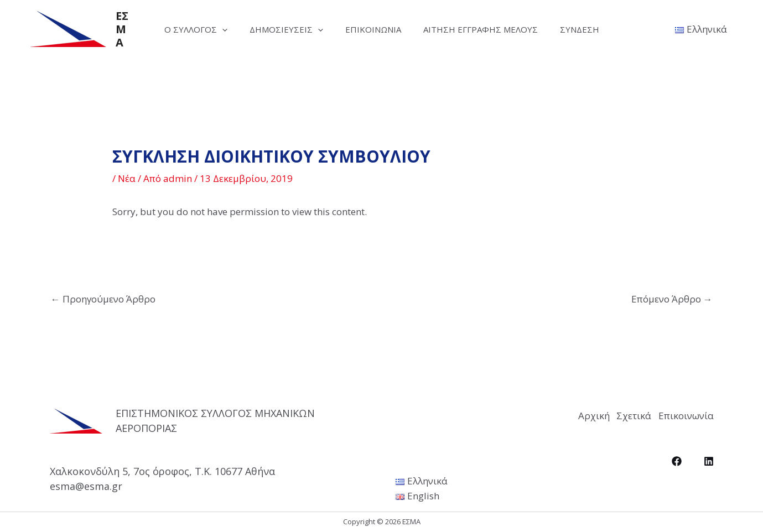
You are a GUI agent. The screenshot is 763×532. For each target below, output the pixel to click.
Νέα (127, 178)
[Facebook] (677, 457)
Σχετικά (613, 413)
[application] (211, 29)
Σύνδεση (591, 29)
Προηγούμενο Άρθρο (103, 299)
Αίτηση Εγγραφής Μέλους (486, 29)
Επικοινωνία (373, 29)
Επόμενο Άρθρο (672, 299)
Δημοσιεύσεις (281, 29)
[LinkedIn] (709, 457)
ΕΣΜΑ (110, 29)
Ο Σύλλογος (185, 29)
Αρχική (552, 413)
